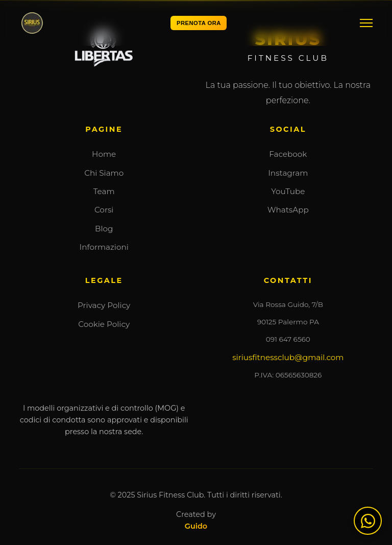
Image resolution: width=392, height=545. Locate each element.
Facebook (288, 154)
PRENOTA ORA (199, 23)
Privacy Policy (104, 305)
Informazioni (104, 247)
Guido (196, 526)
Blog (104, 229)
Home (104, 154)
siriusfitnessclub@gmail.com (288, 357)
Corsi (104, 210)
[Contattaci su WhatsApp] (368, 521)
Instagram (288, 173)
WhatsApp (288, 210)
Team (104, 191)
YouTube (288, 191)
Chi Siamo (104, 173)
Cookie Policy (104, 324)
